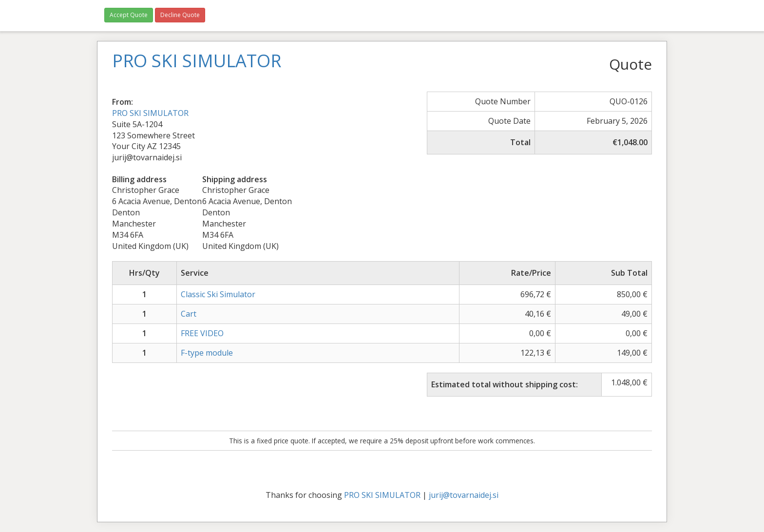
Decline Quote (180, 15)
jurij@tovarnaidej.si (464, 495)
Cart (189, 314)
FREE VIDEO (202, 333)
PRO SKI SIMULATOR (150, 113)
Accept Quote (129, 15)
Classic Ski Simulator (218, 294)
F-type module (207, 353)
